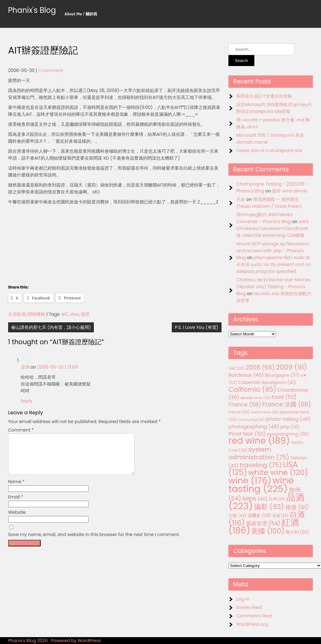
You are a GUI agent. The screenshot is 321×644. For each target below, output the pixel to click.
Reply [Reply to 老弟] (27, 401)
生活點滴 (17, 314)
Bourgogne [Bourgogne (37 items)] (282, 375)
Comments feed (254, 616)
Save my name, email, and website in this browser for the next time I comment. (94, 542)
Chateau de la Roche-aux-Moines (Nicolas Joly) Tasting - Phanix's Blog (273, 287)
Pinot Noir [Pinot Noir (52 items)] (247, 434)
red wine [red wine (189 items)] (259, 441)
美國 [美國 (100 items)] (268, 531)
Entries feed (249, 607)
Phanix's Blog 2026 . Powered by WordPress (55, 641)
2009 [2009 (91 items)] (291, 367)
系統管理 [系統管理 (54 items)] (263, 524)
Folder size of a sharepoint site (269, 151)
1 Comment (51, 70)
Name (16, 489)
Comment (21, 430)
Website (17, 520)
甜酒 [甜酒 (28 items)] (281, 516)
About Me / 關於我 (81, 14)
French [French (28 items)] (239, 412)
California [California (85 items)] (252, 389)
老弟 (25, 367)
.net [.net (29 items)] (236, 368)
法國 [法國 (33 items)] (237, 516)
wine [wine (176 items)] (250, 480)
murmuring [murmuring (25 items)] (252, 420)
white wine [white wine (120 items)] (278, 472)
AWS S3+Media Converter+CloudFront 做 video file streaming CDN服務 (272, 228)
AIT (64, 314)
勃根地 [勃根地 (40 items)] (255, 499)
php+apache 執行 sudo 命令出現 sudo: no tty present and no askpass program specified (273, 264)
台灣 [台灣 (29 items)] (277, 499)
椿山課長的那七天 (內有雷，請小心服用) (51, 327)
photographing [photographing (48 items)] (254, 427)
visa (74, 314)
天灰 (241, 199)
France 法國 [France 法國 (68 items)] (287, 404)
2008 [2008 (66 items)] (260, 368)
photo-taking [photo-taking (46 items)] (288, 419)
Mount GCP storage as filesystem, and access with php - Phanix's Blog (273, 251)
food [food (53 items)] (284, 397)
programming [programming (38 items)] (288, 434)
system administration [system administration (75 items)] (259, 453)
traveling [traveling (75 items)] (261, 465)
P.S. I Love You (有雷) (197, 327)
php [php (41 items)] (290, 427)
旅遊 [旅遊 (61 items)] (297, 507)
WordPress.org (252, 624)
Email (16, 504)
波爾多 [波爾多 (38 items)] (259, 515)
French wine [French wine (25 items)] (265, 412)
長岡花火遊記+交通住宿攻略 (264, 96)
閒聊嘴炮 (36, 314)
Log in (243, 599)
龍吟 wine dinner (290, 191)
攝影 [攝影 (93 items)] (269, 507)
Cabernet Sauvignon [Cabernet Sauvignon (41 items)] (267, 382)
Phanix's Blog (32, 10)
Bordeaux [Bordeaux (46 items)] (246, 375)
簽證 (85, 314)
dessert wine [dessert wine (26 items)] (255, 398)
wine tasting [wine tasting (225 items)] (261, 484)
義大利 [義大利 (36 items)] (297, 532)
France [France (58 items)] (245, 404)
